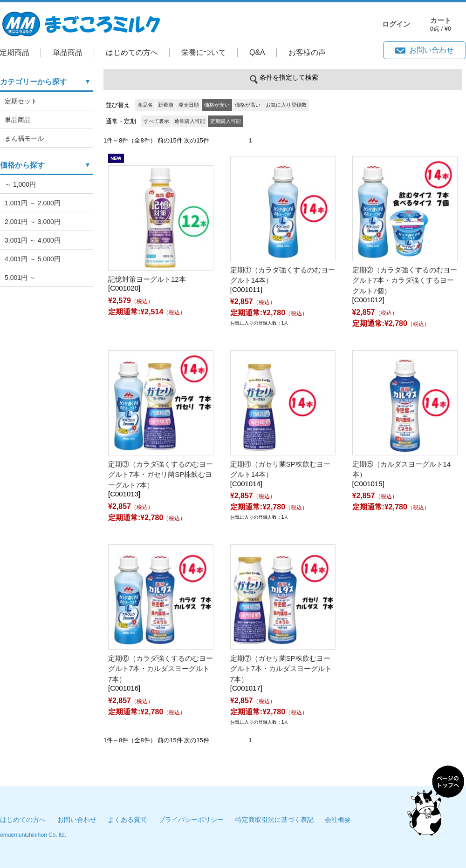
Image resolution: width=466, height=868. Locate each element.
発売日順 (189, 105)
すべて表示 (156, 121)
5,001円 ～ (20, 278)
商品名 (145, 105)
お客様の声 (307, 52)
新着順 (166, 105)
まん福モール (24, 138)
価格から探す (22, 165)
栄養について (204, 52)
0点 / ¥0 (441, 24)
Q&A (257, 52)
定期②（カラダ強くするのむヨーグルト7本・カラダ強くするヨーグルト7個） (405, 280)
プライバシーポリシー (191, 820)
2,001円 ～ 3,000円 (33, 222)
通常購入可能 (190, 121)
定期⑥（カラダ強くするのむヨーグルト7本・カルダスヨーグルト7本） (161, 669)
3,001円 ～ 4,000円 (33, 240)
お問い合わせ (432, 50)
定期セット (21, 101)
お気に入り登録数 (286, 105)
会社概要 (338, 820)
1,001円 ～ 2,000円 (33, 203)
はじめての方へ (132, 52)
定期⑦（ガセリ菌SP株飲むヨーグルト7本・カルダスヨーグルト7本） (281, 669)
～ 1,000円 (20, 184)
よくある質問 (127, 820)
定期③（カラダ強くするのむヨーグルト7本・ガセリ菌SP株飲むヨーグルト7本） (161, 475)
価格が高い (248, 105)
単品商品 (68, 52)
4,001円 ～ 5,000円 (33, 259)
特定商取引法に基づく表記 (274, 820)
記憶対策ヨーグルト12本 (147, 279)
